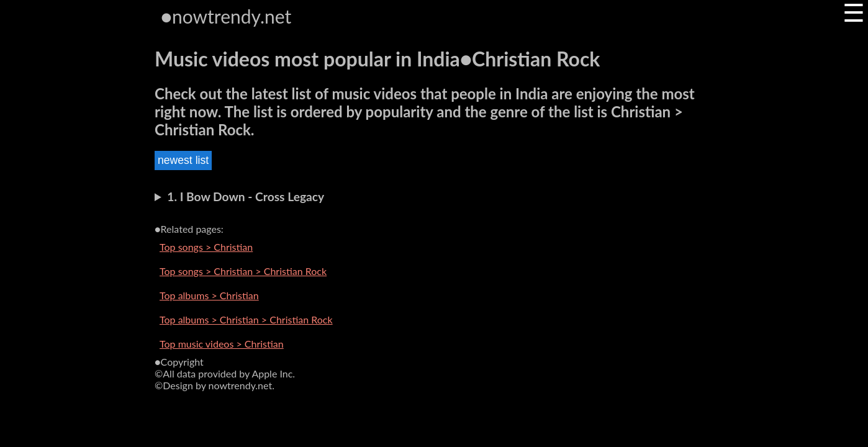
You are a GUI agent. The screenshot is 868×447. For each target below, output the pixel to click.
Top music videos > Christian (222, 344)
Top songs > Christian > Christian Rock (243, 271)
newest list (183, 160)
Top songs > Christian (206, 247)
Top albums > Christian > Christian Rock (246, 319)
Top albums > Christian (209, 295)
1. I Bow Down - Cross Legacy (246, 196)
